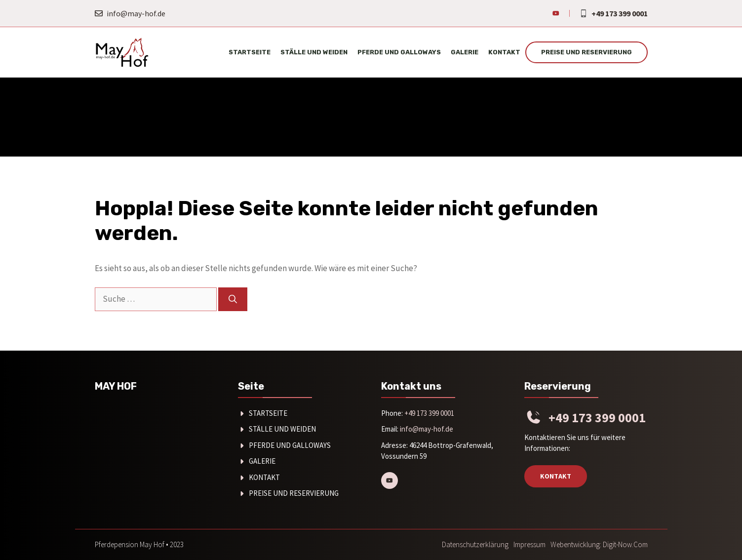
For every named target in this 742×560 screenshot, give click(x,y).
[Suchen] (233, 299)
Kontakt (504, 52)
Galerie (465, 52)
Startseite (250, 52)
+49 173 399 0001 (620, 13)
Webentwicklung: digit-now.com (599, 544)
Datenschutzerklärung (475, 544)
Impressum (529, 544)
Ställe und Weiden (314, 52)
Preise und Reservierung (586, 52)
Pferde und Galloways (399, 52)
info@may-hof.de (136, 13)
